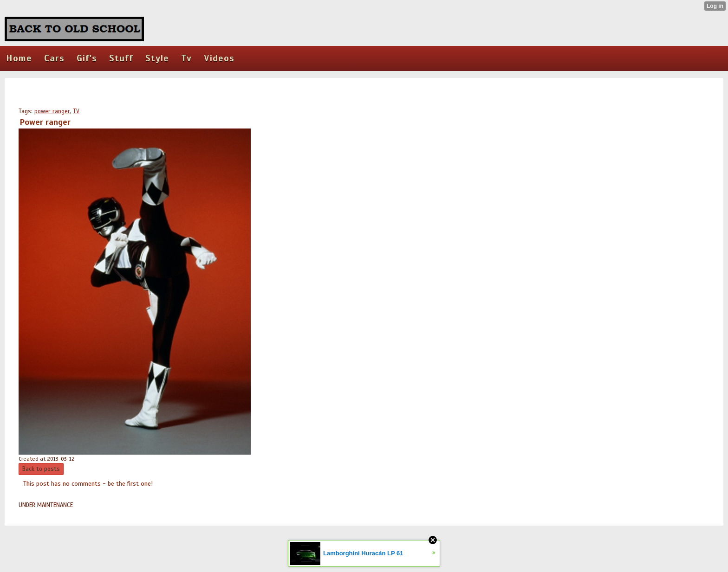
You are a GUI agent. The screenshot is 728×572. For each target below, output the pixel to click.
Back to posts (41, 469)
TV (76, 111)
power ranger (52, 111)
